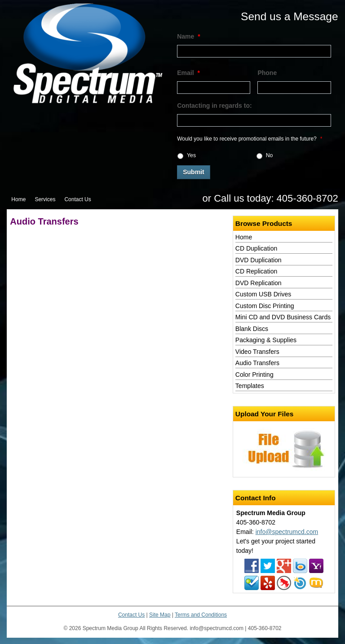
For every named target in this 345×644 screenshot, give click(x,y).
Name (189, 36)
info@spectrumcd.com (287, 532)
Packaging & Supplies (266, 340)
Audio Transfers (257, 363)
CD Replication (256, 271)
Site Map (160, 615)
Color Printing (254, 375)
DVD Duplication (259, 260)
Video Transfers (257, 352)
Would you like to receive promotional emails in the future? (250, 139)
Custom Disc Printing (265, 306)
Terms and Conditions (201, 615)
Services (45, 199)
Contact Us (77, 199)
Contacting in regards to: (214, 106)
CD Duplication (256, 248)
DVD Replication (259, 283)
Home (18, 199)
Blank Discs (252, 329)
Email (188, 73)
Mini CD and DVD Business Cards (283, 317)
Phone (267, 73)
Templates (250, 386)
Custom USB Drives (263, 294)
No (270, 155)
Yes (191, 155)
